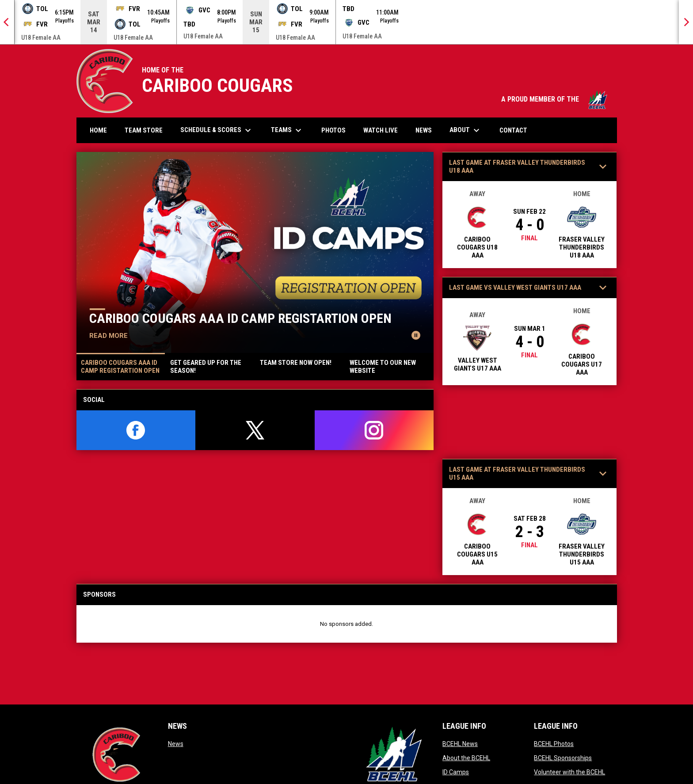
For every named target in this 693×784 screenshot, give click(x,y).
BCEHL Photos (554, 744)
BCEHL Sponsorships (563, 758)
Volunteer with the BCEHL (569, 772)
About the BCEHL (466, 758)
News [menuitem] (424, 130)
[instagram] (374, 430)
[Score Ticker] (346, 22)
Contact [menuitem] (513, 130)
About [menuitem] (466, 130)
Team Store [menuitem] (147, 130)
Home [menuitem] (98, 130)
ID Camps (456, 772)
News (176, 744)
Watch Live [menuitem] (384, 130)
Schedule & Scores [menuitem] (217, 130)
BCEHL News (460, 744)
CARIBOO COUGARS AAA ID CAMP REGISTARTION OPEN (240, 318)
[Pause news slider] (416, 335)
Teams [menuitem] (287, 130)
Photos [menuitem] (337, 130)
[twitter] (255, 430)
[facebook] (136, 430)
